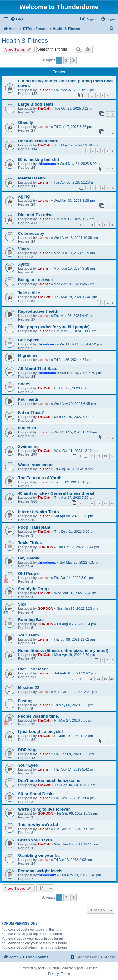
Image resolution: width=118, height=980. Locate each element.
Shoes (24, 384)
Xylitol (24, 264)
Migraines (28, 355)
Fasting (25, 701)
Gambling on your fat (39, 855)
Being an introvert (36, 280)
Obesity (25, 122)
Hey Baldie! (29, 558)
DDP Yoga (28, 750)
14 (112, 456)
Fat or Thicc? (31, 413)
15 (92, 225)
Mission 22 (28, 688)
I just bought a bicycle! (40, 732)
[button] (74, 60)
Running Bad (31, 620)
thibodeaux (47, 164)
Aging (24, 196)
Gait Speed (29, 340)
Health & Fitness (25, 41)
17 (105, 225)
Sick (22, 604)
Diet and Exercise (35, 215)
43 (92, 679)
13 (105, 456)
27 (98, 503)
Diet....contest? (33, 669)
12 (98, 456)
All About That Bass (38, 369)
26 (92, 503)
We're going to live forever (44, 809)
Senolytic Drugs (34, 589)
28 (105, 503)
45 (105, 679)
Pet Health (28, 399)
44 (98, 679)
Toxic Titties (30, 543)
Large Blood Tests (36, 104)
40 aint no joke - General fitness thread (56, 493)
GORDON (45, 547)
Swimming (28, 446)
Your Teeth (28, 635)
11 (92, 456)
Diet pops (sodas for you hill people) (54, 327)
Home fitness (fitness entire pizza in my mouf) (63, 650)
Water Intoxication (36, 465)
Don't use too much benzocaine (49, 781)
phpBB (43, 968)
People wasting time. (38, 716)
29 (112, 503)
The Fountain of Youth (40, 478)
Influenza (27, 428)
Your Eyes (28, 765)
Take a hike (29, 293)
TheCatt (44, 108)
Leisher (44, 90)
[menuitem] (17, 19)
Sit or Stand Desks (36, 794)
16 (98, 225)
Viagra (24, 249)
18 (112, 225)
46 (112, 679)
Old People (29, 573)
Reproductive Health (38, 311)
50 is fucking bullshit (38, 160)
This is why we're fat (38, 825)
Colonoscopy (31, 233)
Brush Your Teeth (35, 840)
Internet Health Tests (38, 512)
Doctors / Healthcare (38, 141)
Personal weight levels (40, 871)
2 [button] (66, 60)
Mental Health (31, 178)
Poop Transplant (34, 527)
